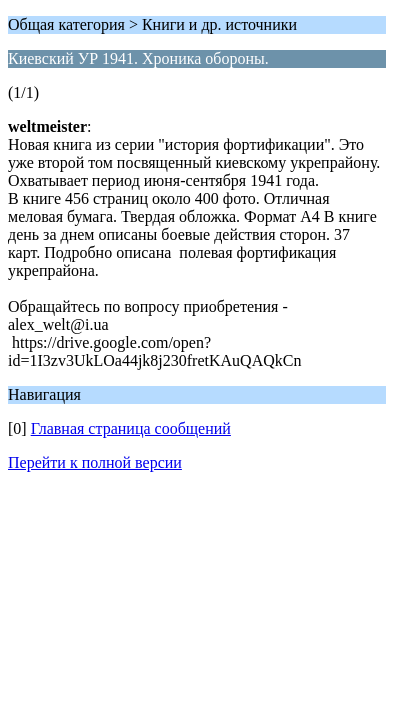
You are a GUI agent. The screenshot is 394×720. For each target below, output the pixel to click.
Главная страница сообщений (131, 428)
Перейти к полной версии (95, 462)
